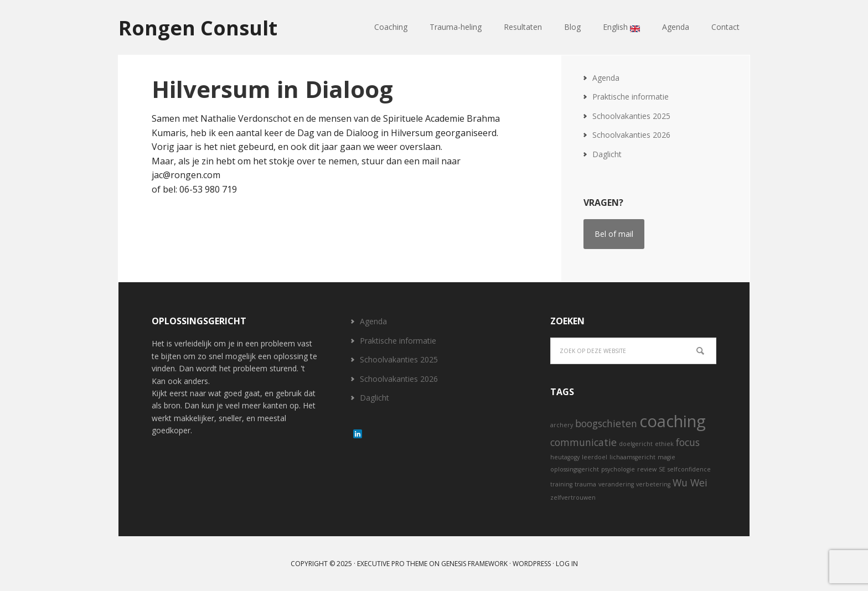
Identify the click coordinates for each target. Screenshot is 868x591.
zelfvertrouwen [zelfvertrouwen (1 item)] (573, 497)
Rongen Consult (198, 27)
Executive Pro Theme (392, 564)
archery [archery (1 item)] (562, 425)
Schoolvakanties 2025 (631, 116)
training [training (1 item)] (561, 484)
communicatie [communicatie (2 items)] (583, 442)
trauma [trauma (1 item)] (585, 484)
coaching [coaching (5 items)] (673, 421)
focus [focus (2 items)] (688, 442)
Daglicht (607, 154)
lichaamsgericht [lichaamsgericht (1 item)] (632, 457)
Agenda (606, 78)
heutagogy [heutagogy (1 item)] (565, 457)
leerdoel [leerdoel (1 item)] (595, 457)
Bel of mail (614, 234)
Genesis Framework (474, 564)
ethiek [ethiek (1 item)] (664, 444)
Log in (567, 564)
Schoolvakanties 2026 (631, 135)
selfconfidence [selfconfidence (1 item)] (689, 469)
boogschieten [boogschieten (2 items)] (606, 423)
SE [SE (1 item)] (662, 469)
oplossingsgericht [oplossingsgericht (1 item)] (575, 469)
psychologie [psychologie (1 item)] (618, 469)
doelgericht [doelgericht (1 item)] (636, 444)
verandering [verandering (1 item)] (616, 484)
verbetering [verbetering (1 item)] (653, 484)
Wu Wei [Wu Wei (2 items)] (690, 483)
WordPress (532, 564)
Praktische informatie (631, 97)
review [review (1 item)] (647, 469)
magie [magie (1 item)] (666, 457)
